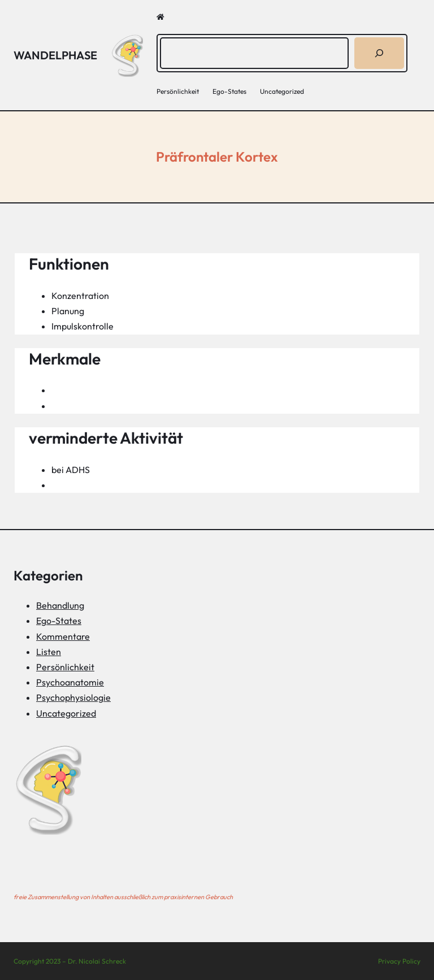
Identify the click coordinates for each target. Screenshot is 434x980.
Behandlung (60, 605)
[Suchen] (379, 53)
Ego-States (59, 621)
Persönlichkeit (65, 667)
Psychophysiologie (73, 697)
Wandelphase (55, 55)
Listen (49, 652)
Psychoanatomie (70, 682)
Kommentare (63, 636)
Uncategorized (66, 713)
